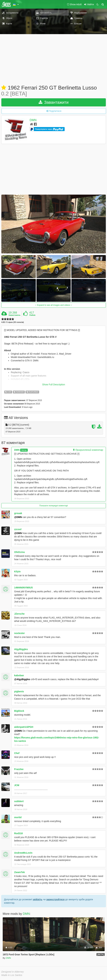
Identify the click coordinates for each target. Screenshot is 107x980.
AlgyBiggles (21, 649)
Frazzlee (19, 769)
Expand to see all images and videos (53, 305)
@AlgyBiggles (22, 679)
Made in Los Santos (12, 975)
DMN (33, 120)
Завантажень (14, 315)
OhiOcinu (19, 552)
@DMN (18, 517)
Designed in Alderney (13, 972)
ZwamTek (19, 872)
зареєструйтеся (55, 899)
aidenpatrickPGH (24, 727)
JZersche (19, 614)
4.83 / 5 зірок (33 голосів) (13, 322)
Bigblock (19, 711)
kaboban (19, 675)
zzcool (18, 529)
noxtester (19, 633)
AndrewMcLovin (23, 853)
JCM (17, 785)
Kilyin (17, 572)
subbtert (19, 801)
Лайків (32, 315)
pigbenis (19, 691)
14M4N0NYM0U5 (23, 588)
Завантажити (54, 102)
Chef (17, 753)
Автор (24, 450)
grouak (18, 513)
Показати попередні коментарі (54, 506)
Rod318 (18, 833)
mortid (18, 817)
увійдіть (38, 899)
